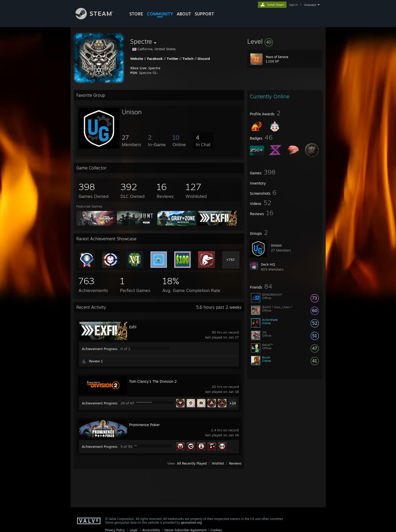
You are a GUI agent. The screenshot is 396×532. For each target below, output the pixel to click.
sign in (293, 5)
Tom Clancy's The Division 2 (153, 381)
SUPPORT (204, 14)
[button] (285, 41)
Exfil (133, 327)
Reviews (235, 463)
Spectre (154, 68)
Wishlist (218, 463)
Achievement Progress (100, 349)
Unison (276, 245)
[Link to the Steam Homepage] (98, 18)
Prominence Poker (144, 425)
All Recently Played (192, 463)
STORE (136, 14)
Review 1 (96, 361)
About (184, 14)
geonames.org (191, 522)
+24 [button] (233, 403)
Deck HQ (268, 264)
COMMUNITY (160, 14)
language (310, 5)
